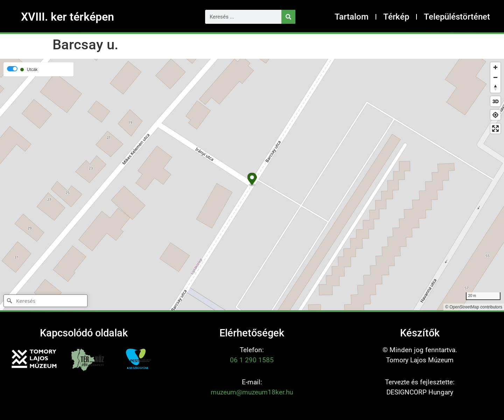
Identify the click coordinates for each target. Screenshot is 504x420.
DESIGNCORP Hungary (420, 392)
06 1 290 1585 (252, 360)
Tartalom (352, 17)
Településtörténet (457, 17)
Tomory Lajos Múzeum (420, 360)
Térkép (396, 17)
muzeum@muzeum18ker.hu (252, 392)
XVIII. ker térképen (68, 17)
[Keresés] (288, 17)
